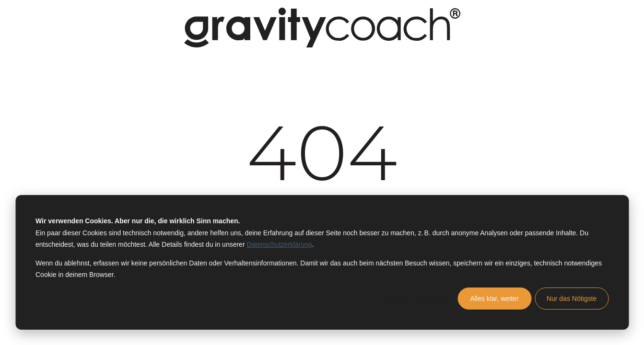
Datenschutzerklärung (279, 244)
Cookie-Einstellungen (417, 299)
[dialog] (322, 262)
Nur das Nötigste (572, 299)
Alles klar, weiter (494, 299)
